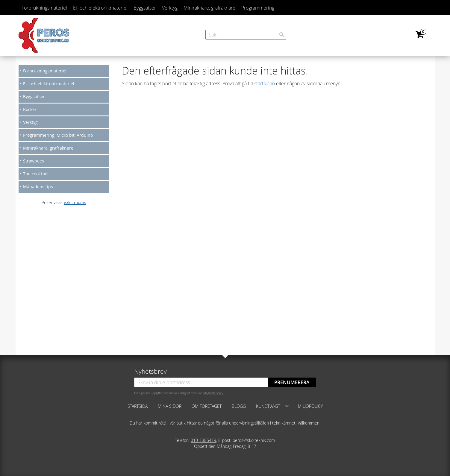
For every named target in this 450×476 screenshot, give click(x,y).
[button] (287, 406)
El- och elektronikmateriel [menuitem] (100, 8)
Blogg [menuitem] (239, 406)
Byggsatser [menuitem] (145, 8)
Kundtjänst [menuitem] (268, 406)
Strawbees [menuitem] (34, 161)
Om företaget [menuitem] (207, 406)
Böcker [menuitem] (30, 109)
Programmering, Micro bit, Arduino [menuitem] (58, 135)
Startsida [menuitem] (138, 406)
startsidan (265, 83)
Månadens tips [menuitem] (38, 187)
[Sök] (282, 35)
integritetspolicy (213, 393)
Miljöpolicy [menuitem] (310, 406)
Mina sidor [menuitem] (170, 406)
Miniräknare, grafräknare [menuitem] (209, 8)
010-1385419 (203, 440)
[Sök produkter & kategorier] (246, 35)
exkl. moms (75, 202)
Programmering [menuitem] (258, 8)
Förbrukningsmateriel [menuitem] (44, 8)
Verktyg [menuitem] (170, 8)
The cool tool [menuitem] (36, 174)
